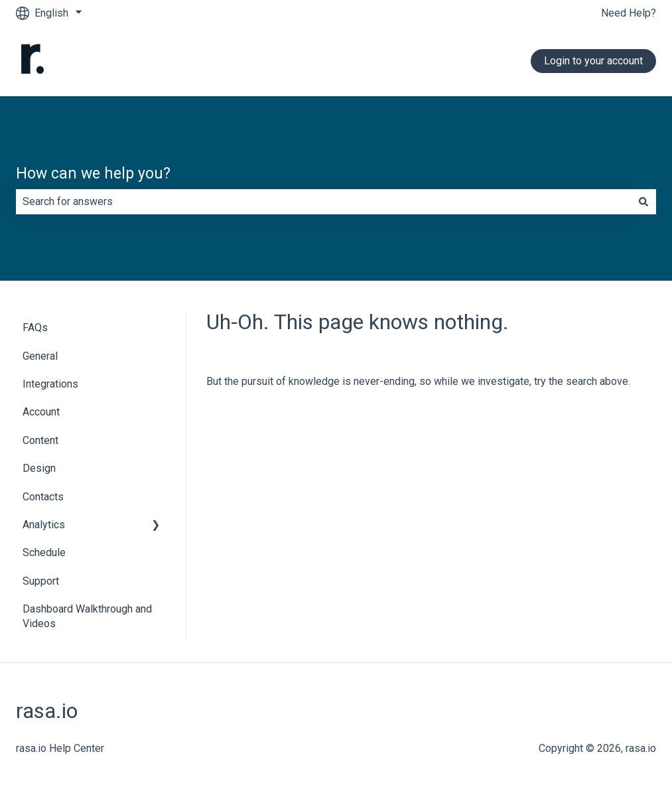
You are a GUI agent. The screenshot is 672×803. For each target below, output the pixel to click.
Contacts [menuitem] (43, 497)
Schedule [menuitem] (44, 552)
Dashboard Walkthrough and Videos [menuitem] (87, 616)
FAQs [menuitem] (35, 328)
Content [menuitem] (40, 440)
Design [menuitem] (39, 468)
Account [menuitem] (41, 412)
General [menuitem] (40, 356)
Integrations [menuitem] (50, 384)
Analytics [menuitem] (44, 525)
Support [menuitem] (41, 581)
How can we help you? (93, 174)
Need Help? (629, 13)
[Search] (643, 202)
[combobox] (323, 202)
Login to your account (593, 61)
